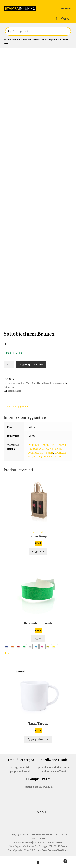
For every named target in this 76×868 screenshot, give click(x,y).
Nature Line (9, 387)
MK (64, 383)
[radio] (7, 647)
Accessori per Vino (22, 383)
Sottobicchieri (14, 391)
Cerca (38, 863)
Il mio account (13, 863)
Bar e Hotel (37, 383)
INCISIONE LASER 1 (39, 445)
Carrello (59, 861)
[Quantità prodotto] (9, 365)
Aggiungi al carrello (31, 365)
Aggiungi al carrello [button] (38, 739)
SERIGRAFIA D (52, 457)
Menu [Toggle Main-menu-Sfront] (62, 19)
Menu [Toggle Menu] (38, 812)
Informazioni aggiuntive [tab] (16, 407)
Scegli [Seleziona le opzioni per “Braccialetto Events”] (38, 639)
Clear (6, 653)
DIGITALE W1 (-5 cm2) (41, 453)
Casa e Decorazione (52, 383)
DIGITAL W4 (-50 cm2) (51, 449)
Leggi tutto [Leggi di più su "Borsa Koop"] (38, 552)
